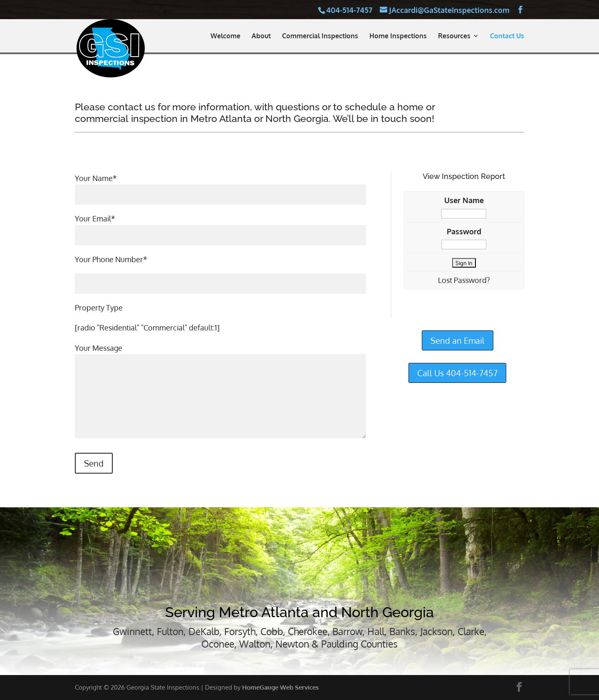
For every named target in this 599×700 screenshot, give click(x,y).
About (261, 36)
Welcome (225, 36)
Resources (454, 36)
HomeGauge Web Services (280, 687)
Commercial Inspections (320, 36)
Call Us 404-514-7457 (457, 373)
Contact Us (507, 36)
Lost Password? (464, 280)
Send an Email (458, 340)
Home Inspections (398, 36)
